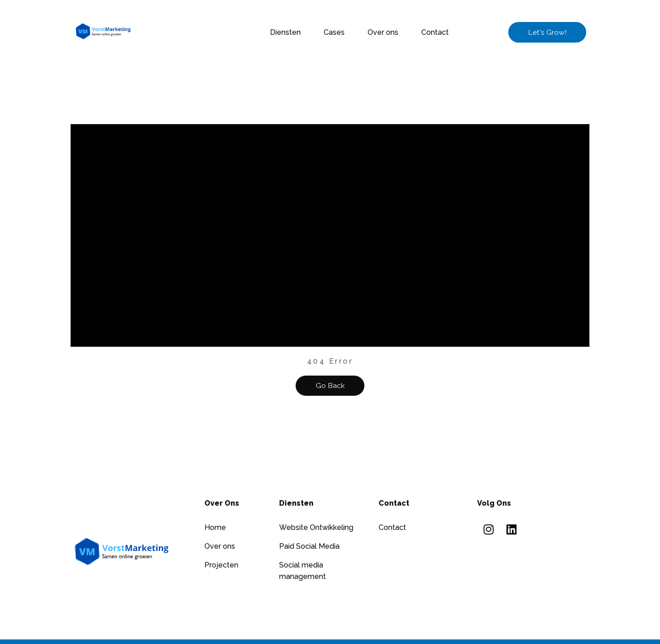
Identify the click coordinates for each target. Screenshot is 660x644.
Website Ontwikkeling (316, 527)
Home (215, 527)
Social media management (302, 571)
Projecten (221, 565)
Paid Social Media (309, 546)
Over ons (383, 32)
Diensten (285, 32)
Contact (435, 32)
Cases (334, 32)
